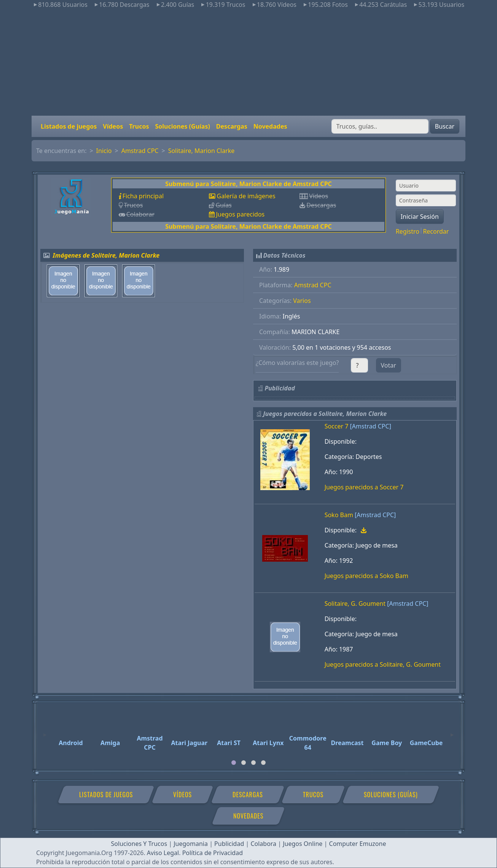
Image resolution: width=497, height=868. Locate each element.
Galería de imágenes (246, 196)
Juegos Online (303, 844)
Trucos (139, 126)
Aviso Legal (163, 853)
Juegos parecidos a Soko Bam (366, 576)
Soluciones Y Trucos (139, 844)
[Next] (452, 731)
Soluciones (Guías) (182, 126)
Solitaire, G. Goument (355, 604)
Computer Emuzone (358, 844)
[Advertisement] (248, 62)
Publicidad (229, 844)
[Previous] (45, 731)
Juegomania (191, 844)
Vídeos (113, 126)
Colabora (263, 844)
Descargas (232, 126)
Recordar (436, 231)
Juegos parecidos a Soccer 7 (364, 487)
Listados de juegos (69, 126)
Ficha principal (143, 196)
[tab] (234, 763)
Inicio (104, 151)
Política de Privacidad (213, 853)
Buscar (445, 126)
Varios (302, 301)
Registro (408, 231)
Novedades (270, 126)
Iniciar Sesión (420, 217)
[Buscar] (380, 126)
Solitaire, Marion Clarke (202, 151)
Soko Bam (339, 515)
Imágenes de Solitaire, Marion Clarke (106, 255)
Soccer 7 (337, 426)
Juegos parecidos (240, 214)
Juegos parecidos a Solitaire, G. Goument (383, 664)
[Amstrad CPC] (371, 426)
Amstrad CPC (140, 151)
